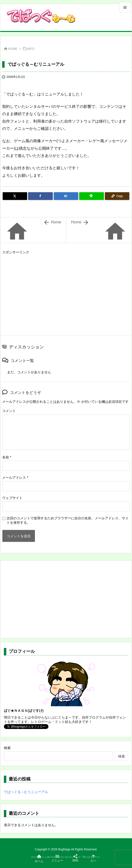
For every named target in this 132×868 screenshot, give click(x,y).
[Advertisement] (66, 290)
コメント (9, 411)
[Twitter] (15, 196)
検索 (7, 748)
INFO (31, 49)
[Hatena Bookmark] (66, 196)
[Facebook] (40, 196)
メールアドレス (15, 478)
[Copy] (117, 196)
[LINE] (91, 196)
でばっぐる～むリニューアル (26, 792)
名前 (7, 457)
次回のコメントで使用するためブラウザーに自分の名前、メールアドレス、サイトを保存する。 (68, 520)
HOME (13, 49)
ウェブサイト (12, 498)
